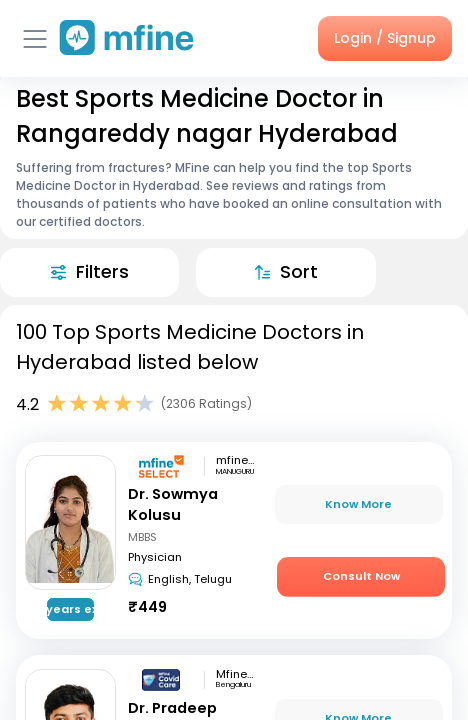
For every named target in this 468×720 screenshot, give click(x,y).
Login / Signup (385, 38)
